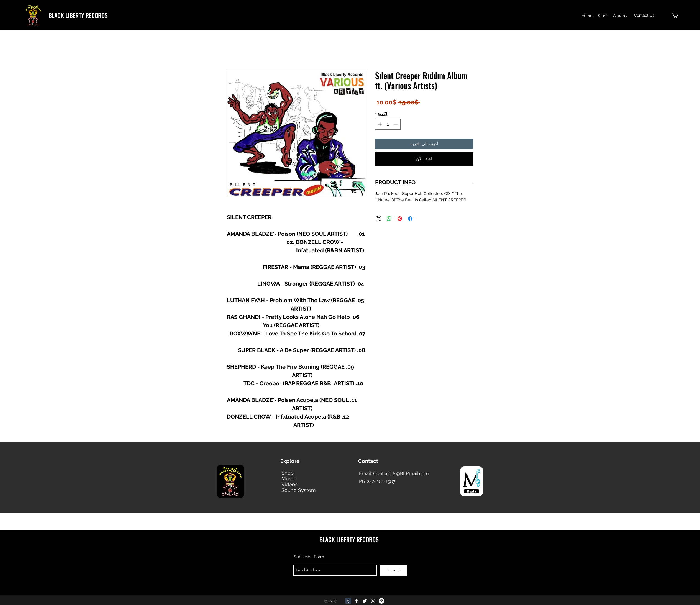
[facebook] (357, 601)
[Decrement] (396, 124)
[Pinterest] (381, 601)
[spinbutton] (388, 124)
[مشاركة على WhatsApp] (389, 219)
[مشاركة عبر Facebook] (410, 219)
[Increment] (380, 124)
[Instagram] (373, 601)
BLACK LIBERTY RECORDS (78, 15)
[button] (675, 15)
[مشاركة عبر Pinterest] (400, 219)
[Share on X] (379, 219)
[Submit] (393, 570)
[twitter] (365, 601)
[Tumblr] (348, 601)
